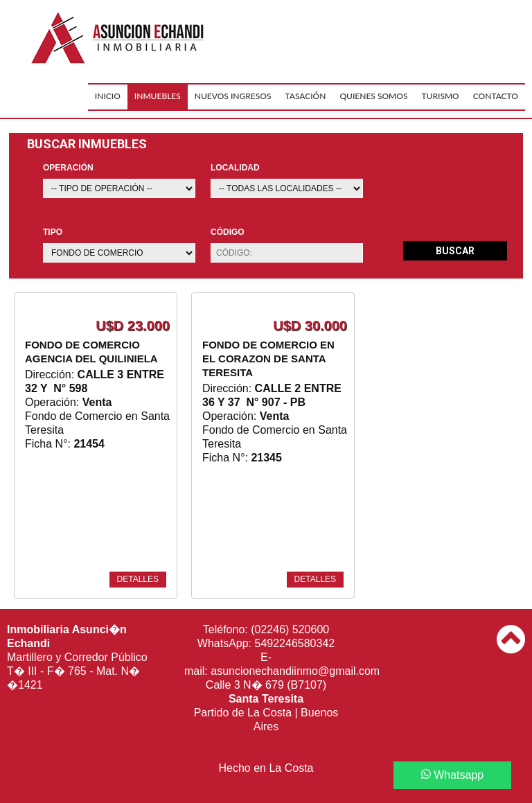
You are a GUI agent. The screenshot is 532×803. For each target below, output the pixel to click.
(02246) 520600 (290, 629)
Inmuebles (158, 96)
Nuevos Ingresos (233, 96)
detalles (138, 579)
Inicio (108, 96)
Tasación (305, 96)
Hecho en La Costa (266, 768)
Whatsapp (452, 775)
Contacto (496, 96)
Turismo (440, 96)
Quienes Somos (373, 96)
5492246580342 (295, 643)
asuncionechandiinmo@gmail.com (295, 671)
